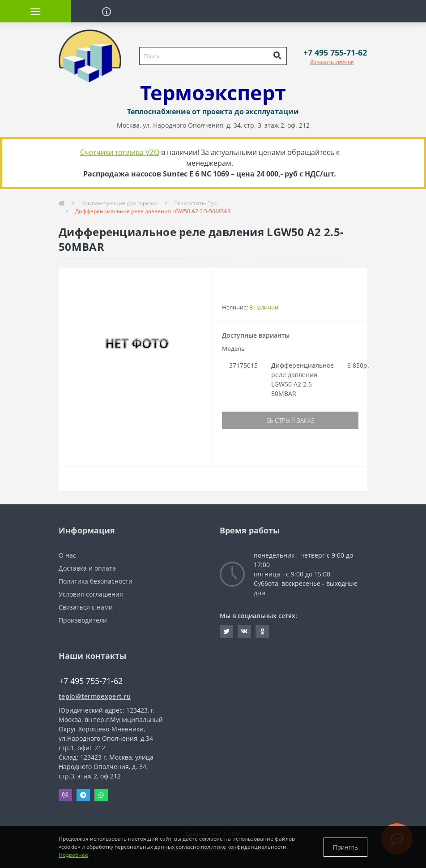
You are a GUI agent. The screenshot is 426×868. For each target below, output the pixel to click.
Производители (83, 620)
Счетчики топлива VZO (120, 152)
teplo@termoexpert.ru (95, 696)
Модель (233, 348)
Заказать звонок (332, 62)
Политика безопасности (96, 581)
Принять (345, 847)
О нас (67, 555)
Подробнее (73, 855)
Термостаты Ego (196, 203)
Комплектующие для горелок (120, 203)
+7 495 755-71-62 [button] (91, 681)
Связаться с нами (86, 607)
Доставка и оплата (87, 568)
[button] (335, 53)
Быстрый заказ (290, 420)
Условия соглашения (91, 594)
